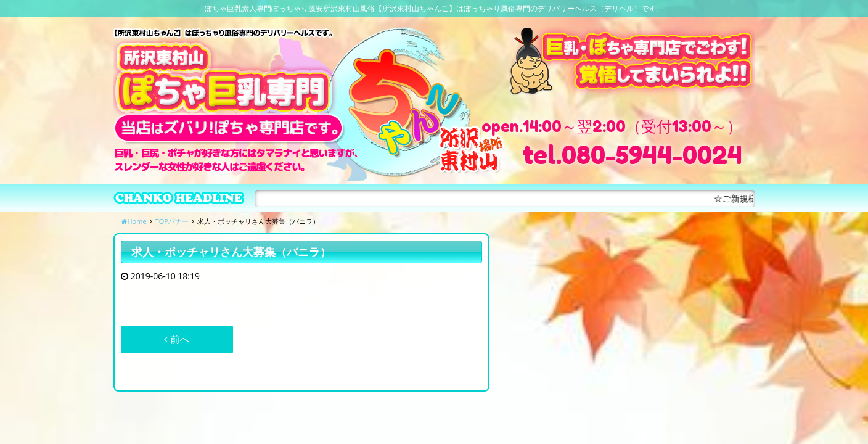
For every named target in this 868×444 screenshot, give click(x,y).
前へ (177, 339)
